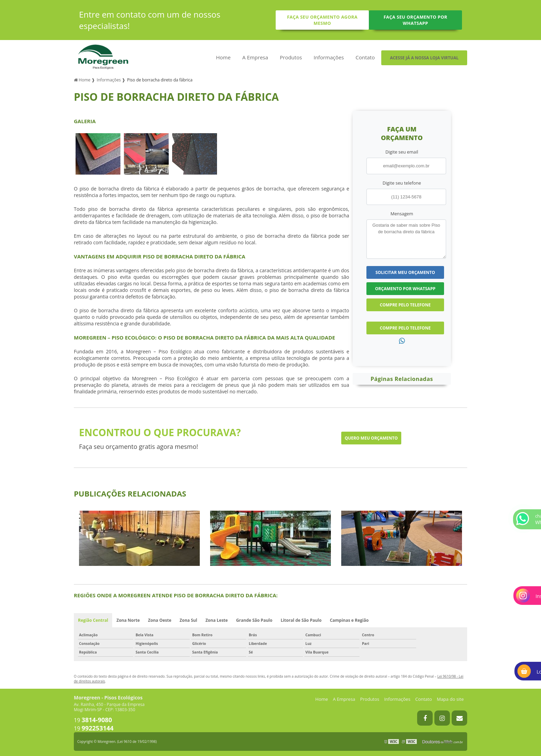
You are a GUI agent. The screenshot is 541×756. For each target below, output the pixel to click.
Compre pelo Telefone (405, 305)
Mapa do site (450, 699)
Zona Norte (128, 620)
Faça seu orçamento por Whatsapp (416, 20)
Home (223, 57)
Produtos (291, 57)
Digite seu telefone (402, 183)
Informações (329, 57)
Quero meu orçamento (371, 438)
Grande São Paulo (254, 620)
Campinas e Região (349, 620)
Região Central (93, 620)
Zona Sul (189, 620)
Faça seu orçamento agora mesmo (322, 20)
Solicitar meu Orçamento (405, 272)
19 (93, 720)
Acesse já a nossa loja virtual (424, 58)
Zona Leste (217, 620)
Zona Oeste (160, 620)
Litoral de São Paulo (301, 620)
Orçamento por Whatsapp (405, 289)
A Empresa (255, 57)
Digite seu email (402, 152)
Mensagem (402, 214)
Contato (365, 57)
